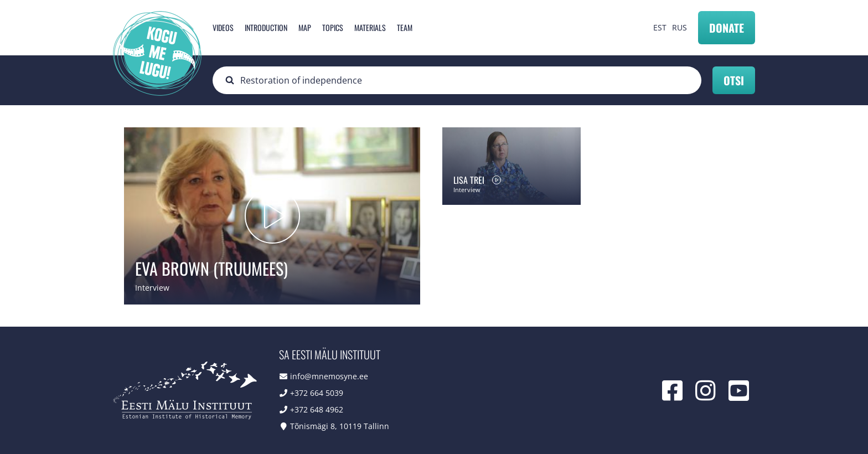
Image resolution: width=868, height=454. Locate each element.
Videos (223, 27)
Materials (370, 27)
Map (305, 27)
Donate (727, 28)
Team (405, 27)
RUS (680, 27)
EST (660, 27)
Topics (333, 27)
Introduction (266, 27)
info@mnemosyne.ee (329, 376)
